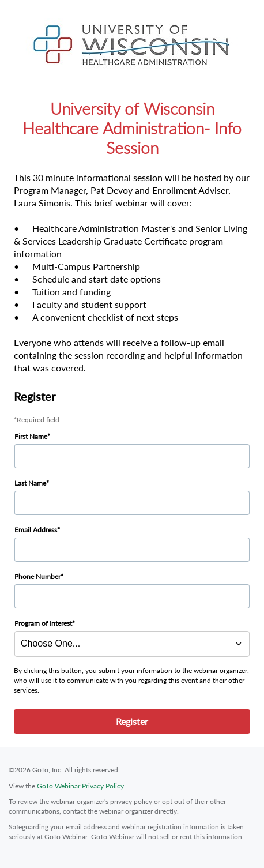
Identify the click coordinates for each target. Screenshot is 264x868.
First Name (31, 436)
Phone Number (37, 576)
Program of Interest (43, 623)
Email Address (36, 530)
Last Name (30, 483)
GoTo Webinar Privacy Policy (80, 786)
